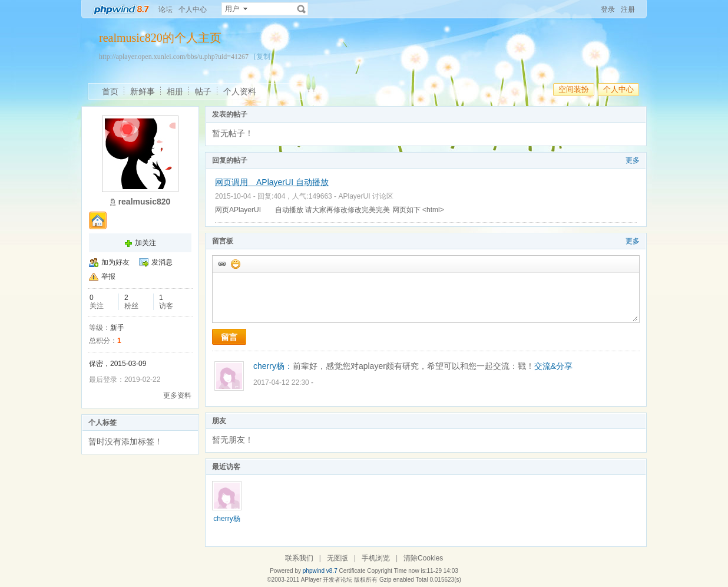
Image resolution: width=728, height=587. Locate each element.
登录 (608, 9)
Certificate (352, 571)
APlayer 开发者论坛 (327, 580)
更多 (633, 160)
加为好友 (115, 262)
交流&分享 (553, 366)
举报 (108, 276)
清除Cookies (423, 558)
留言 (229, 337)
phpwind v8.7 (320, 571)
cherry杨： (273, 366)
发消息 (162, 262)
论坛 (166, 9)
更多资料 (177, 395)
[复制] (263, 57)
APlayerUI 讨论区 (365, 196)
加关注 (145, 243)
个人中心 (193, 9)
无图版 (337, 558)
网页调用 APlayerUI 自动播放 (272, 182)
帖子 (203, 91)
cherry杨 (226, 519)
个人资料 (240, 91)
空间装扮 (574, 89)
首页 (110, 91)
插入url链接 (221, 263)
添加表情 (235, 263)
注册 (628, 9)
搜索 (302, 9)
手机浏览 (376, 558)
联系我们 (299, 558)
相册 (175, 91)
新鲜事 (143, 91)
